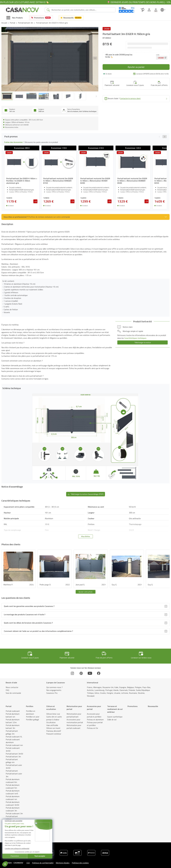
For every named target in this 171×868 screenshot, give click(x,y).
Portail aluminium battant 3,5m (13, 719)
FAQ (7, 688)
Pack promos (11, 865)
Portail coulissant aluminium (13, 739)
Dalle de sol (112, 718)
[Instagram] (72, 671)
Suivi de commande (13, 691)
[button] (95, 58)
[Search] (82, 10)
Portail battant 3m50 (14, 752)
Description (24, 865)
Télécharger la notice (143, 340)
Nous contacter (12, 685)
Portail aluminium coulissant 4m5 (13, 790)
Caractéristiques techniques (78, 865)
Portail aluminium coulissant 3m (13, 807)
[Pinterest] (81, 671)
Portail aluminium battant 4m (13, 713)
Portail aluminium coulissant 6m (13, 779)
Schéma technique (39, 865)
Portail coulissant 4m (14, 743)
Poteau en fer (93, 726)
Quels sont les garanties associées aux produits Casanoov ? (29, 604)
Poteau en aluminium (95, 718)
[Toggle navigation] (15, 18)
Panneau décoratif (54, 729)
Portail (12, 23)
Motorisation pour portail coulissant (74, 725)
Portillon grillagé (32, 718)
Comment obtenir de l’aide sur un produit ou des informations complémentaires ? (38, 629)
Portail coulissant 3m (14, 812)
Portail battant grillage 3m (12, 730)
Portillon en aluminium (31, 711)
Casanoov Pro (52, 691)
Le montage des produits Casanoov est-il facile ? (25, 613)
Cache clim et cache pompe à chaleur (54, 716)
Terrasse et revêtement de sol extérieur (115, 707)
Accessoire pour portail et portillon (94, 713)
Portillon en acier (33, 715)
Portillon (30, 704)
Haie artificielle (52, 723)
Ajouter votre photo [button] (86, 590)
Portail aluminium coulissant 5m (13, 785)
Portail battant (12, 769)
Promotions (133, 704)
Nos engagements (54, 688)
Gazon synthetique (115, 715)
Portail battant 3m (26, 23)
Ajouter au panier (136, 67)
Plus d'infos (86, 534)
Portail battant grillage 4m (12, 759)
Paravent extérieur (54, 732)
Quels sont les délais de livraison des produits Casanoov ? (28, 621)
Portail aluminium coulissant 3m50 (13, 802)
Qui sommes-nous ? (54, 685)
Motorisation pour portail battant (74, 713)
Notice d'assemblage (57, 865)
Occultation (51, 720)
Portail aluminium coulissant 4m (13, 796)
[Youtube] (90, 671)
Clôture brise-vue (53, 712)
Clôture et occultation (51, 706)
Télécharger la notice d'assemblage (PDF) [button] (86, 492)
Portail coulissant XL (14, 735)
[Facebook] (99, 671)
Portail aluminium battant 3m (13, 725)
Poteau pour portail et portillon (95, 722)
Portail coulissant (13, 709)
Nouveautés (153, 704)
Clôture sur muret (53, 726)
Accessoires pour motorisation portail (75, 719)
